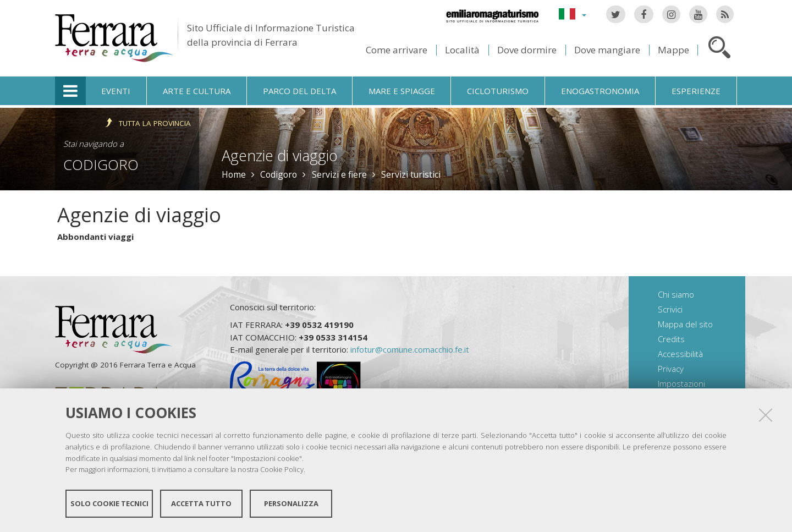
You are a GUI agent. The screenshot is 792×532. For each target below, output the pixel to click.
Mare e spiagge (402, 91)
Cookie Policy (282, 469)
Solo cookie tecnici (109, 503)
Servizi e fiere (339, 174)
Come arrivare (397, 50)
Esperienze (696, 91)
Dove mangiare (607, 50)
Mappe (673, 50)
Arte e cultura (197, 91)
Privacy (671, 369)
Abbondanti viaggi (95, 237)
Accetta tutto (201, 503)
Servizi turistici (411, 174)
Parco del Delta (299, 91)
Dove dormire (527, 50)
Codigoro (101, 164)
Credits (671, 339)
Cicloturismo (498, 91)
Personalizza (291, 503)
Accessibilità (680, 354)
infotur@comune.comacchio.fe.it (410, 349)
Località (462, 50)
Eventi (116, 91)
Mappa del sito (685, 324)
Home (234, 174)
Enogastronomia (600, 91)
